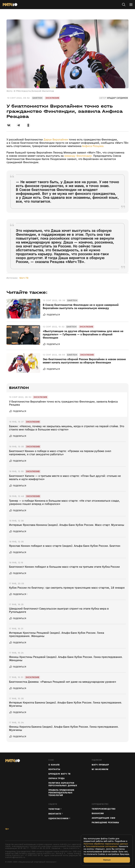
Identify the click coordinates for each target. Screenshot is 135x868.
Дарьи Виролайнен (56, 140)
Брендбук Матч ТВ (59, 774)
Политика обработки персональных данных (63, 784)
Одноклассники (59, 818)
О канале (54, 765)
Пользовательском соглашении (102, 846)
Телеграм (54, 809)
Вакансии (98, 813)
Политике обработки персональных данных (106, 844)
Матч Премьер (100, 765)
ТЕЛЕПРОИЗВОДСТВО (104, 809)
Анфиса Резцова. (93, 146)
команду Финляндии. (78, 156)
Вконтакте (55, 814)
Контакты (54, 769)
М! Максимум (100, 769)
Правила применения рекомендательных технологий (61, 793)
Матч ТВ (24, 278)
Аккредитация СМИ (103, 818)
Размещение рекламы (105, 823)
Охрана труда (57, 778)
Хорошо (107, 860)
